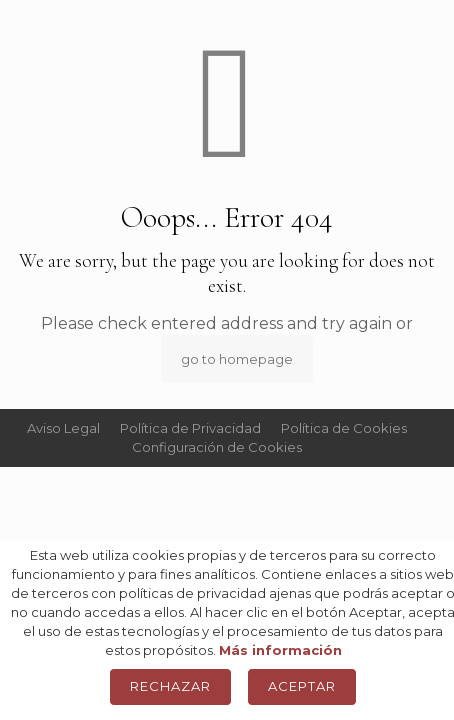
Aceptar (302, 686)
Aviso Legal (63, 428)
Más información (280, 650)
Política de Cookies (344, 428)
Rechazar (170, 686)
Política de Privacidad (190, 428)
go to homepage (237, 359)
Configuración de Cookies (217, 447)
